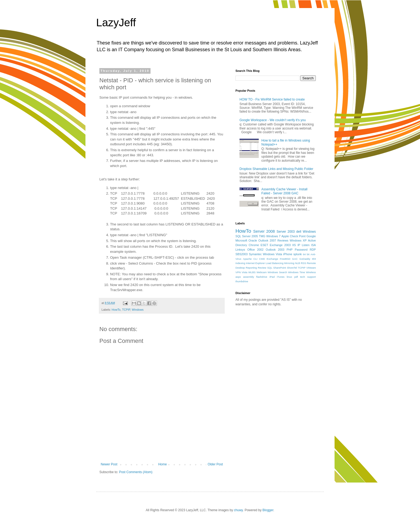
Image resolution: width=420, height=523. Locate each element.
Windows (138, 310)
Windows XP (298, 240)
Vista (244, 272)
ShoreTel (292, 268)
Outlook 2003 (275, 250)
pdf (296, 277)
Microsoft (241, 240)
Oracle (253, 240)
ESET (264, 245)
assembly (249, 277)
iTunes (281, 277)
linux (290, 277)
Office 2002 (255, 250)
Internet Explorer (255, 263)
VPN (238, 272)
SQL (270, 268)
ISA (314, 245)
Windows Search (277, 272)
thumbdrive (242, 281)
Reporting (252, 268)
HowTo (116, 310)
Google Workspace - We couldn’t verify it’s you (273, 120)
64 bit (306, 254)
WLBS (252, 272)
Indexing (240, 263)
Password (301, 250)
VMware (311, 268)
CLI (255, 259)
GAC (295, 259)
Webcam (262, 272)
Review (262, 268)
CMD (262, 259)
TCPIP (126, 310)
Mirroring (289, 263)
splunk (297, 254)
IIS (294, 245)
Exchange (273, 259)
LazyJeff (116, 23)
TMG (262, 236)
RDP (313, 250)
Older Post (215, 464)
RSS (303, 263)
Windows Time (296, 272)
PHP (290, 250)
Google (311, 236)
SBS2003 (242, 254)
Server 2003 (286, 232)
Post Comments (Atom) (136, 472)
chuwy (238, 510)
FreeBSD (285, 259)
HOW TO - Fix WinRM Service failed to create (272, 99)
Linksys (240, 250)
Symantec (255, 254)
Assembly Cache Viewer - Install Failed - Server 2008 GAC (284, 191)
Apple (285, 236)
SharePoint (280, 268)
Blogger (268, 510)
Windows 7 (273, 236)
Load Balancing (275, 263)
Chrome (254, 245)
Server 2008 (264, 231)
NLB (297, 263)
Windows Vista (272, 254)
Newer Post (109, 464)
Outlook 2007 (267, 240)
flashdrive (262, 277)
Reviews (283, 240)
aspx (238, 277)
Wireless (311, 272)
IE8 (314, 259)
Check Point (298, 236)
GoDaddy (305, 259)
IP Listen (304, 245)
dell (299, 232)
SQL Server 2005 (247, 236)
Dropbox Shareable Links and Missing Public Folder (276, 169)
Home (163, 464)
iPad (272, 277)
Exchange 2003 (280, 245)
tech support (308, 277)
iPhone (288, 254)
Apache (247, 259)
